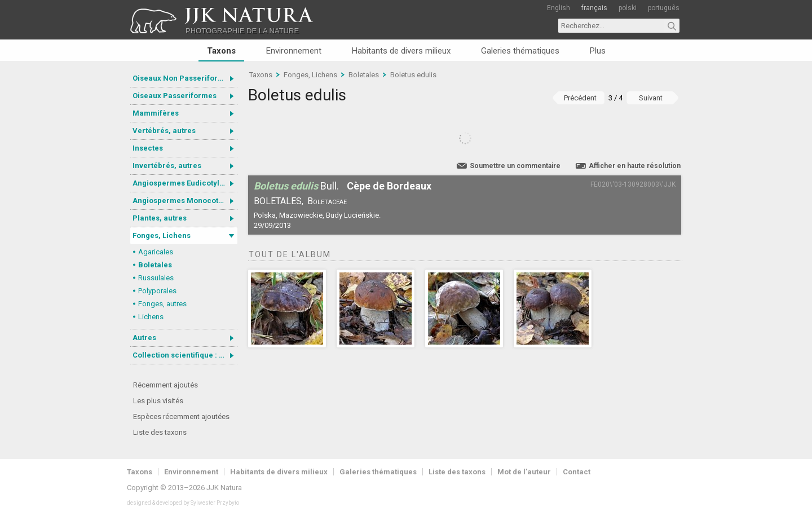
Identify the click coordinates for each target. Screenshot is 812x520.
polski (628, 8)
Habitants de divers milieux (401, 51)
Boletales (155, 265)
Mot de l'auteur (524, 472)
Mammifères (156, 113)
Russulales (156, 278)
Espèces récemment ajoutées (181, 417)
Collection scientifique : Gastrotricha (185, 355)
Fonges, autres (162, 304)
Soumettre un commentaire (515, 166)
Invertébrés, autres (167, 166)
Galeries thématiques (520, 51)
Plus (598, 51)
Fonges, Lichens (162, 235)
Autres (144, 338)
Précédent (580, 98)
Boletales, (279, 201)
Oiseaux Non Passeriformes (183, 78)
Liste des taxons (160, 432)
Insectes (148, 148)
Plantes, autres (160, 218)
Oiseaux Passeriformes (175, 96)
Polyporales (157, 291)
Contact (577, 472)
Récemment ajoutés (166, 385)
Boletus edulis (413, 75)
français (594, 8)
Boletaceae (327, 201)
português (664, 8)
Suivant (651, 98)
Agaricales (156, 252)
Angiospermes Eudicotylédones (185, 183)
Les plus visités (158, 401)
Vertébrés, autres (164, 131)
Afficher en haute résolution (635, 166)
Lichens (151, 317)
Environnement (294, 51)
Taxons (221, 51)
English (559, 8)
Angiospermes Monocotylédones (185, 200)
